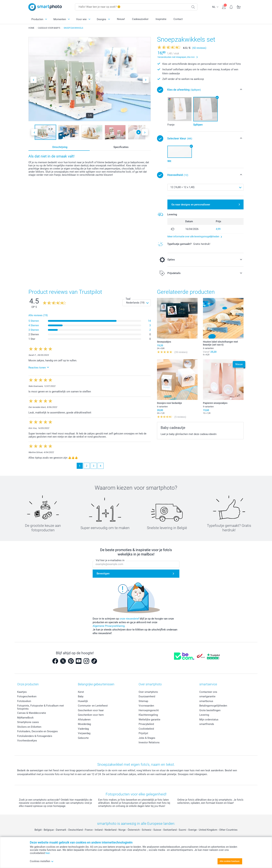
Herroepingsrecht (149, 710)
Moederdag (84, 724)
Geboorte (83, 738)
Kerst (81, 692)
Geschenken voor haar (91, 710)
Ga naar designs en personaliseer (191, 205)
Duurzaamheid (147, 696)
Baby (81, 696)
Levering (204, 715)
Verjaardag (84, 733)
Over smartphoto (148, 692)
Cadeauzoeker (140, 19)
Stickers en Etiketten (29, 727)
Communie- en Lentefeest (93, 706)
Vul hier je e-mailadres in (110, 560)
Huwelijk (83, 701)
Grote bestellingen (210, 710)
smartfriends (207, 724)
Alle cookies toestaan (230, 861)
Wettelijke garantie (149, 720)
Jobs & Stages (147, 738)
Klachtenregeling (148, 715)
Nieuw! (121, 19)
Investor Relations (149, 742)
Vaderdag (83, 729)
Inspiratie (161, 19)
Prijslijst (143, 733)
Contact (178, 19)
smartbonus (206, 701)
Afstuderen (84, 720)
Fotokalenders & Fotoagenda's (35, 736)
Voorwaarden (146, 706)
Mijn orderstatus (209, 720)
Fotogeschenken (27, 696)
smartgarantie (207, 696)
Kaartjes (22, 692)
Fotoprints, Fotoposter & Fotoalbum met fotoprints (41, 707)
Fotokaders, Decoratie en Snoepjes (37, 731)
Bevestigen (103, 574)
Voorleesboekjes (27, 741)
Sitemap (143, 701)
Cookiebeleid (146, 729)
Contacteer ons (208, 692)
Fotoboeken (24, 701)
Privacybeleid (146, 724)
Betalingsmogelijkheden (213, 706)
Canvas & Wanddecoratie (32, 713)
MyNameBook (25, 718)
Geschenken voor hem (91, 715)
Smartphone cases (28, 722)
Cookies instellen (42, 861)
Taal (128, 299)
